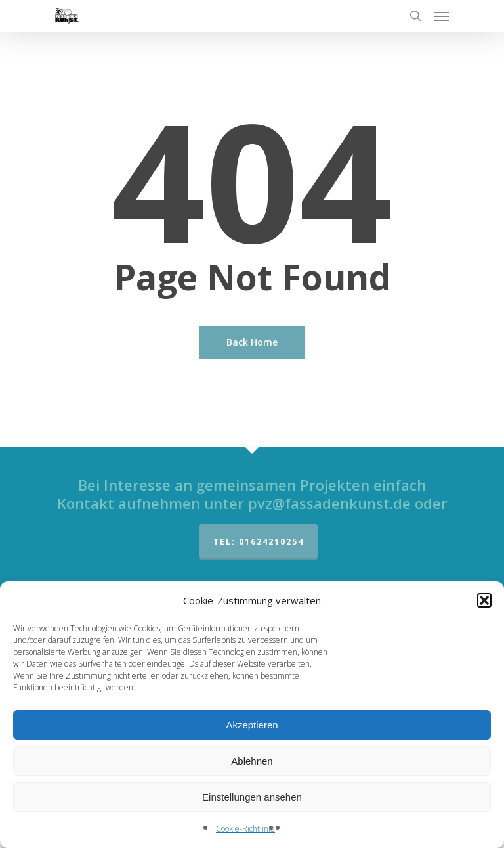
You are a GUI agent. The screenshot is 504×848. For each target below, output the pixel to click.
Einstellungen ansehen (252, 797)
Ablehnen (252, 761)
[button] (484, 600)
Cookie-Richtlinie (245, 829)
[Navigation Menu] (442, 16)
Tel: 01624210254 (259, 542)
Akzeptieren (252, 725)
